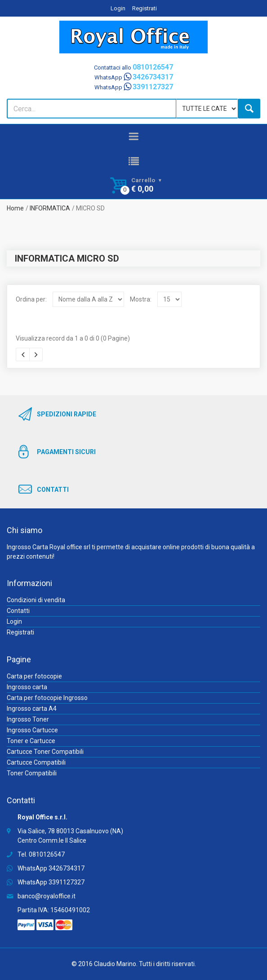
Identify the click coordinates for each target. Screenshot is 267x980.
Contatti (18, 611)
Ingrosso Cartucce (32, 730)
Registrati (145, 8)
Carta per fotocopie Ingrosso (47, 698)
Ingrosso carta (27, 687)
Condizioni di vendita (36, 600)
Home (15, 208)
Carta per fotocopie (34, 676)
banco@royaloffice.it (47, 896)
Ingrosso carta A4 (32, 709)
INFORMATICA (50, 208)
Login (118, 8)
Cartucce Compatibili (36, 762)
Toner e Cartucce (31, 741)
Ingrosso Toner (28, 719)
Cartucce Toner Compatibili (45, 752)
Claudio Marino (115, 964)
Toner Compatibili (32, 773)
